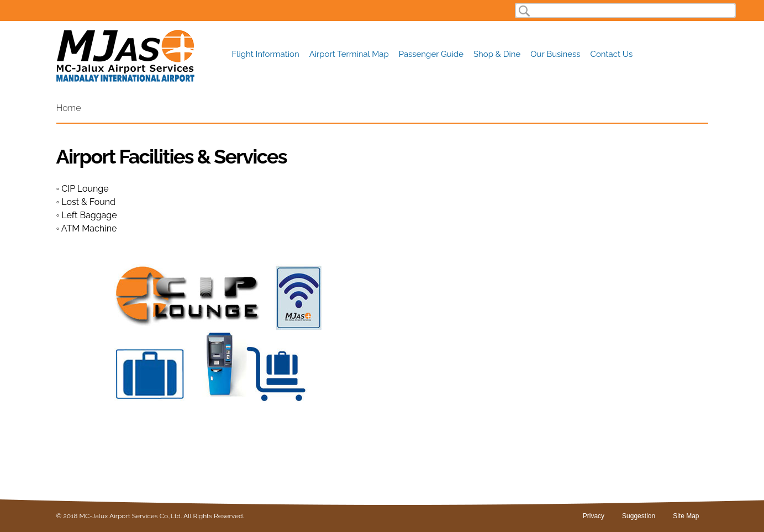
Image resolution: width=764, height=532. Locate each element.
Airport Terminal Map (349, 54)
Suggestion (639, 516)
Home (69, 108)
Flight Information (266, 54)
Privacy (594, 516)
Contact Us (612, 54)
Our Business (555, 54)
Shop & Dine (497, 54)
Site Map (686, 516)
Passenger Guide (431, 54)
